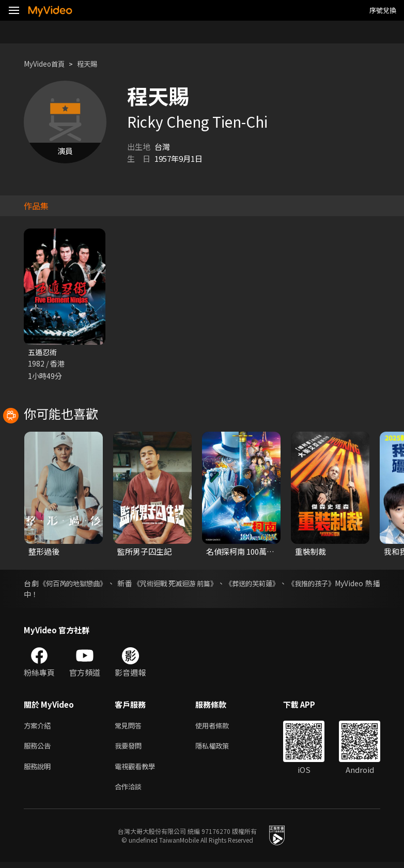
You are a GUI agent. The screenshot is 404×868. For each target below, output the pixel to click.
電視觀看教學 (138, 771)
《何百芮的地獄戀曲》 (75, 584)
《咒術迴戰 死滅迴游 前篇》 (182, 584)
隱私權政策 (221, 749)
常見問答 (130, 727)
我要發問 (130, 749)
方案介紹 (39, 727)
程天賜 (95, 64)
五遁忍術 (43, 352)
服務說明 (39, 771)
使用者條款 (221, 727)
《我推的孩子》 (327, 584)
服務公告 (39, 749)
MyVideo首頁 (47, 64)
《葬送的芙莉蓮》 (264, 584)
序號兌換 (383, 10)
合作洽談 (130, 792)
